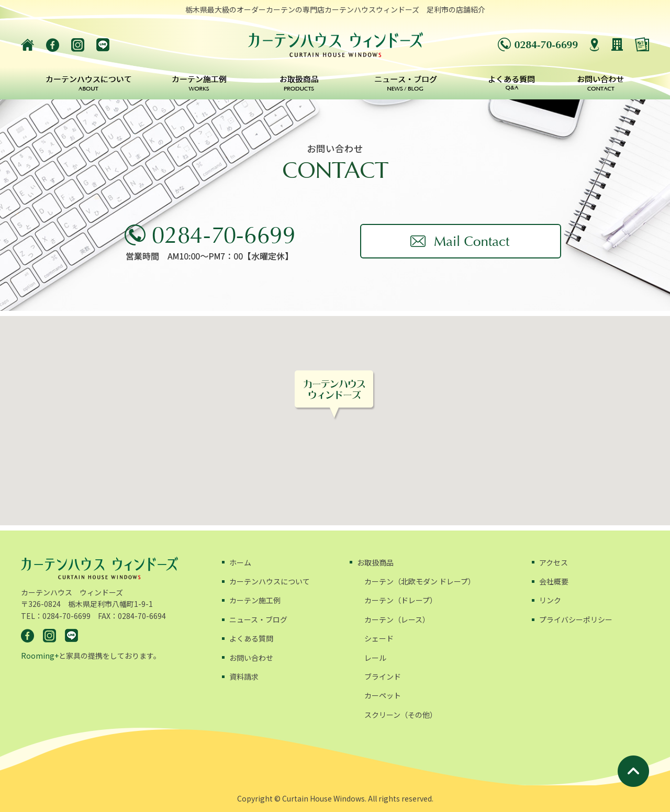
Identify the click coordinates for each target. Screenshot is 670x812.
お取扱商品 (375, 562)
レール (375, 658)
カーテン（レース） (397, 619)
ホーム (240, 562)
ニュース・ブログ (258, 619)
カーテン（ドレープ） (401, 600)
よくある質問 (251, 638)
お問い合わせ (251, 658)
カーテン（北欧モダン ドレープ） (420, 581)
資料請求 (244, 676)
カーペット (383, 695)
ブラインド (383, 676)
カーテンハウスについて (270, 581)
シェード (379, 638)
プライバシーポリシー (576, 619)
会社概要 (554, 581)
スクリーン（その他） (401, 715)
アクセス (554, 562)
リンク (550, 600)
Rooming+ (40, 656)
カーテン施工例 (255, 600)
